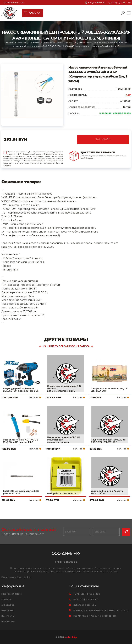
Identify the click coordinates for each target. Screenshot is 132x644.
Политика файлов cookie (16, 577)
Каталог (21, 43)
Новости (7, 610)
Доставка (8, 605)
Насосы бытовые (108, 43)
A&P (128, 95)
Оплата (7, 599)
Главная (9, 43)
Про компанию (12, 594)
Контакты (8, 616)
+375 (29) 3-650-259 (121, 3)
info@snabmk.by (96, 3)
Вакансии (8, 621)
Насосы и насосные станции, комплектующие (71, 43)
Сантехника (36, 43)
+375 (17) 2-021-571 (86, 599)
